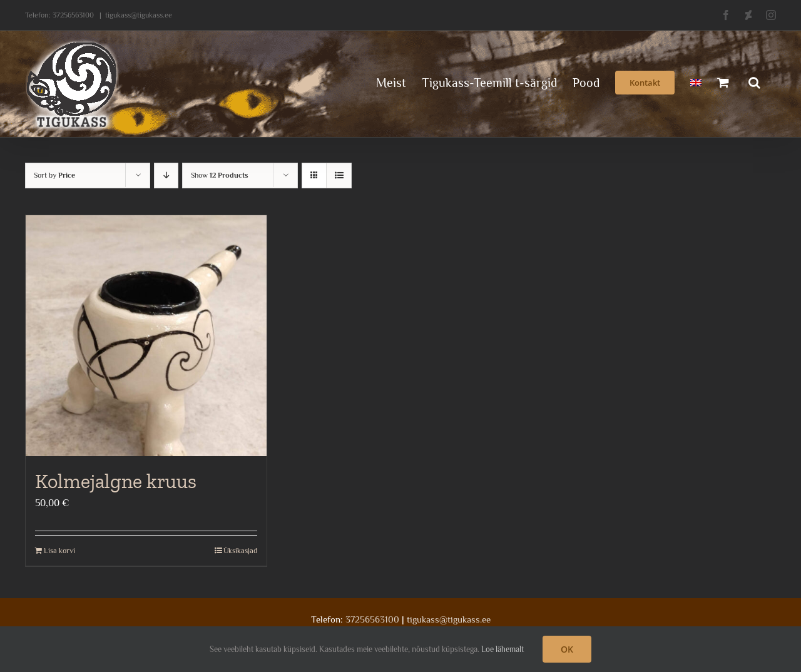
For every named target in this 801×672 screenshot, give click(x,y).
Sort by (54, 175)
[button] (754, 81)
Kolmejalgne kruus (116, 481)
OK (567, 649)
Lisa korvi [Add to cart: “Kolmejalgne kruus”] (59, 551)
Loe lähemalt (503, 649)
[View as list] (339, 176)
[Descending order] (166, 176)
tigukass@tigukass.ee (139, 15)
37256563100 (73, 15)
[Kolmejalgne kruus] (146, 336)
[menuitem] (696, 81)
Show (220, 175)
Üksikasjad (240, 551)
